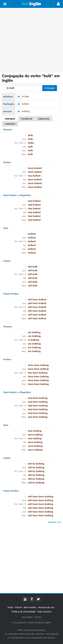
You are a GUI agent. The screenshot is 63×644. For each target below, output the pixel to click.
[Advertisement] (31, 40)
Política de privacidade (24, 612)
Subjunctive (44, 119)
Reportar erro (55, 522)
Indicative (10, 119)
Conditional (27, 119)
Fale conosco (44, 612)
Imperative (10, 124)
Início (10, 607)
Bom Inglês (31, 4)
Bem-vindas (30, 607)
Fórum (18, 607)
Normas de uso (46, 607)
